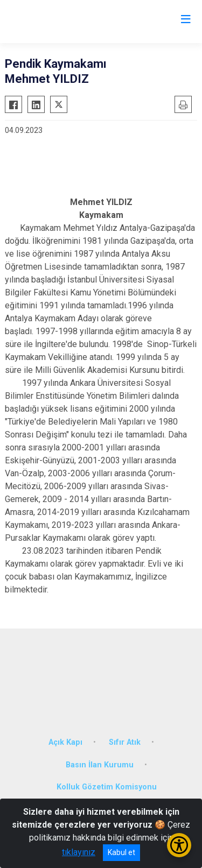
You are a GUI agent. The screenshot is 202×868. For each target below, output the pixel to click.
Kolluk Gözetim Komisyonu (107, 787)
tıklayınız (79, 852)
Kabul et (121, 852)
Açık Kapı (65, 742)
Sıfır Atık (125, 742)
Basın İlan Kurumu (100, 765)
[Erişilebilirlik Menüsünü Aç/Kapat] (179, 845)
